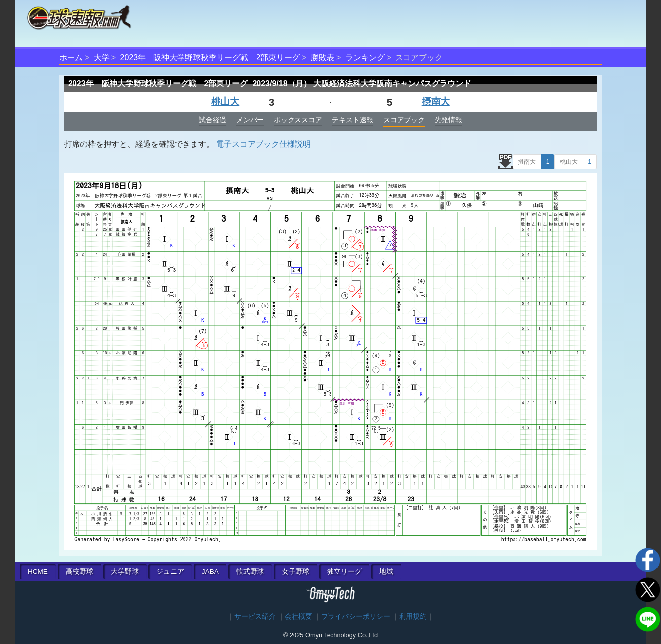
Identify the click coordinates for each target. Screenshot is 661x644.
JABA (210, 572)
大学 (102, 57)
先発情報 (448, 120)
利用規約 (413, 617)
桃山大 (225, 101)
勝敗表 (323, 57)
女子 (295, 572)
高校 (79, 572)
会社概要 (298, 617)
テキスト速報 (353, 120)
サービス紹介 (255, 617)
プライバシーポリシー (356, 617)
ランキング (365, 57)
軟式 (250, 572)
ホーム (71, 57)
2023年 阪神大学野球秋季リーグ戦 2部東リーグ (210, 57)
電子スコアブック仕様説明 (263, 144)
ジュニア (170, 572)
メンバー (250, 120)
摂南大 (436, 101)
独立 (344, 572)
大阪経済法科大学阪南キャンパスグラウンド (392, 84)
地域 (386, 572)
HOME (38, 572)
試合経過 (213, 120)
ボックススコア (298, 120)
